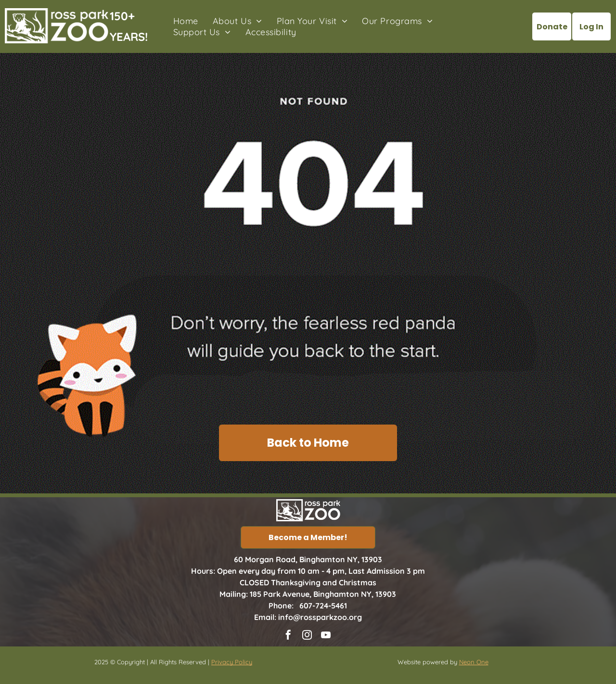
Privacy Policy (232, 662)
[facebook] (288, 636)
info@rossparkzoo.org (320, 617)
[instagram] (307, 636)
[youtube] (326, 636)
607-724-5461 (323, 606)
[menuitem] (186, 21)
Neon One (474, 662)
